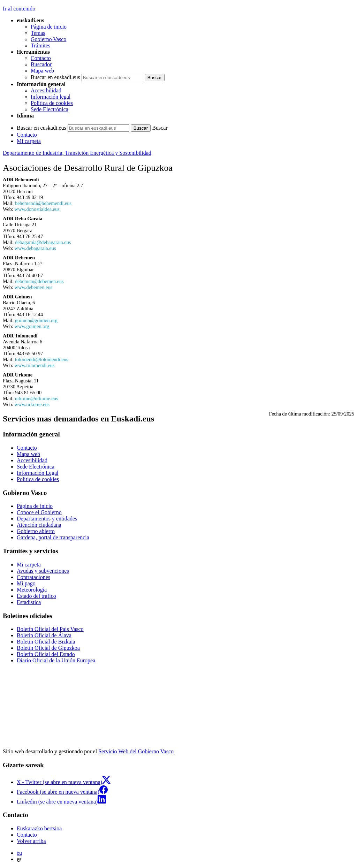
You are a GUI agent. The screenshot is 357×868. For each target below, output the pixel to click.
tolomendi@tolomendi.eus (42, 359)
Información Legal (38, 473)
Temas (38, 33)
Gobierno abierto (36, 531)
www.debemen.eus (34, 287)
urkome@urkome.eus (37, 398)
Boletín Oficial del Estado (46, 654)
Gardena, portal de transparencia (53, 537)
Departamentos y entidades (47, 519)
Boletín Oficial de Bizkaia (46, 642)
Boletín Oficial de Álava (44, 635)
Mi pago (26, 583)
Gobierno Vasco (48, 39)
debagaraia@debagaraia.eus (43, 242)
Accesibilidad (46, 90)
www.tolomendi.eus (35, 365)
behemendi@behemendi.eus (43, 203)
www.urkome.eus (32, 404)
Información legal (51, 97)
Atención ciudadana (39, 525)
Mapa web (42, 71)
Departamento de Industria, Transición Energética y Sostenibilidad (77, 153)
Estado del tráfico (36, 596)
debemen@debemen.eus (39, 281)
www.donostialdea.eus (37, 209)
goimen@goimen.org (36, 320)
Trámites (40, 45)
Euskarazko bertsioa (39, 828)
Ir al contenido (19, 9)
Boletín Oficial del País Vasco (50, 629)
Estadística (29, 602)
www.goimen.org (32, 326)
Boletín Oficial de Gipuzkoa (48, 648)
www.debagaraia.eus (35, 248)
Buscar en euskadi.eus (55, 77)
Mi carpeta (29, 141)
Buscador (41, 64)
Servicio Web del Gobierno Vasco (136, 751)
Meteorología (32, 590)
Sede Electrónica (50, 109)
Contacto (41, 58)
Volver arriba (31, 841)
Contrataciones (33, 577)
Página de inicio (49, 27)
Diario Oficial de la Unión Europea (56, 660)
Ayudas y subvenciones (43, 571)
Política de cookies (52, 103)
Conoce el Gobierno (39, 512)
